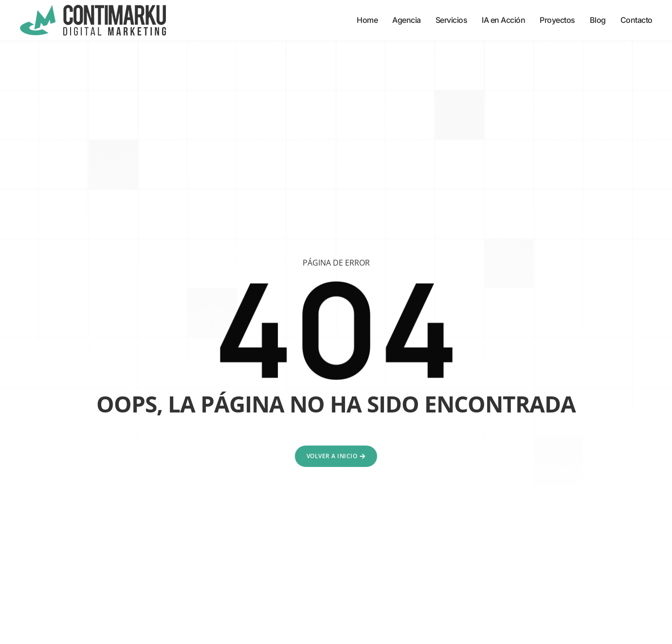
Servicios (452, 20)
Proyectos (557, 20)
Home (367, 20)
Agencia (407, 20)
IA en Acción (503, 20)
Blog (598, 20)
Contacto (636, 20)
